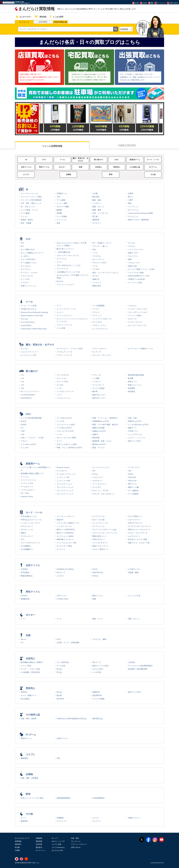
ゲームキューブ (27, 487)
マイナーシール (98, 526)
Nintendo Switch (27, 497)
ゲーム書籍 (25, 213)
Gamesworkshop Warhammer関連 (140, 213)
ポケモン (96, 276)
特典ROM (96, 692)
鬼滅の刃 (96, 279)
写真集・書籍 (133, 572)
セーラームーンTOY (29, 355)
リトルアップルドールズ (138, 309)
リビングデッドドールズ (138, 312)
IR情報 (17, 850)
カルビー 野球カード (100, 549)
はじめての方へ (26, 17)
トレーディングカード (65, 516)
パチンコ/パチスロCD (65, 431)
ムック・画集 (62, 203)
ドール (62, 160)
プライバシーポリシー (79, 844)
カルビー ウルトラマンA (138, 533)
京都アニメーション (29, 286)
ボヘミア (55, 838)
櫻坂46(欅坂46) (27, 576)
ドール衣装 (61, 328)
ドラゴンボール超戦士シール (68, 523)
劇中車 (95, 391)
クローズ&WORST (28, 259)
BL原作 (24, 425)
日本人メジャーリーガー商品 (32, 798)
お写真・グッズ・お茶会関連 (68, 642)
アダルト (24, 441)
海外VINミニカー (99, 398)
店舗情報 (39, 838)
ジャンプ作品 (26, 666)
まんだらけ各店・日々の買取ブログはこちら (90, 42)
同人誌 (59, 669)
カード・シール (153, 160)
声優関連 (60, 818)
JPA (22, 246)
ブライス (96, 312)
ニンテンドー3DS (63, 481)
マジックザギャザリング (30, 543)
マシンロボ (25, 279)
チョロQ (60, 385)
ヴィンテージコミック (29, 193)
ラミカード (61, 549)
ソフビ (95, 253)
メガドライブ (98, 477)
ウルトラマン (133, 256)
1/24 (22, 382)
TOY (44, 160)
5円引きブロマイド (135, 523)
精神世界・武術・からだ (102, 441)
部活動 (17, 847)
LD (22, 428)
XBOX (131, 474)
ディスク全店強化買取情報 (31, 418)
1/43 (22, 385)
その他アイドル (134, 569)
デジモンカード (27, 536)
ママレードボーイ (99, 349)
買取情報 (39, 841)
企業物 (68, 174)
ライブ (59, 441)
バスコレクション (64, 398)
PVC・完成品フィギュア (102, 243)
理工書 (95, 216)
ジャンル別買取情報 (52, 146)
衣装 (58, 758)
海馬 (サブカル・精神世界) (138, 220)
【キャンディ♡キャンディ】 (68, 256)
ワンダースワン (134, 467)
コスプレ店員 (56, 844)
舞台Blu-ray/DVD (99, 444)
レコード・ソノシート (137, 438)
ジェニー (60, 312)
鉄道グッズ (132, 382)
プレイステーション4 (65, 494)
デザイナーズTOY (99, 263)
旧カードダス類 (98, 520)
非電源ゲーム (62, 193)
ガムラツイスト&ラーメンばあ (104, 529)
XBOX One (132, 481)
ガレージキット (98, 259)
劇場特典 (24, 821)
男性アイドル (44, 167)
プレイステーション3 (65, 491)
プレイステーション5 (101, 467)
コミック (24, 216)
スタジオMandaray (58, 847)
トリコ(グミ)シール (64, 526)
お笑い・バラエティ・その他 (32, 438)
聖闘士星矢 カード (100, 536)
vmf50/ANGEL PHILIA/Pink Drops (34, 329)
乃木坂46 (24, 569)
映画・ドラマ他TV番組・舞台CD (105, 425)
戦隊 (130, 259)
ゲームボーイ (62, 471)
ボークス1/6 (97, 322)
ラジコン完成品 (98, 388)
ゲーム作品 (61, 666)
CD (22, 642)
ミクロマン (25, 283)
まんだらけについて (22, 838)
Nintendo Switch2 (63, 467)
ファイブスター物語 (136, 273)
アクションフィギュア (65, 285)
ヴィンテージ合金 (135, 283)
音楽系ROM (97, 695)
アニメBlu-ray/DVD (28, 444)
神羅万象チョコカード (65, 539)
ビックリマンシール (100, 523)
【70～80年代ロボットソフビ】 (69, 265)
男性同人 (117, 167)
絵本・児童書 (26, 223)
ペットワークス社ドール (102, 319)
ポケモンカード (27, 526)
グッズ (23, 818)
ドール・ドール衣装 (29, 306)
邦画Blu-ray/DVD (135, 421)
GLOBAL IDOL (63, 599)
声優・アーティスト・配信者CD (105, 418)
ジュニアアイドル (135, 434)
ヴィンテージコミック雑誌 (31, 197)
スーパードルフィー (64, 315)
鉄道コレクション (135, 385)
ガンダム (132, 243)
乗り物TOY (99, 160)
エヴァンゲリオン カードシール (105, 533)
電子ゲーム (132, 484)
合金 (94, 249)
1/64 (22, 388)
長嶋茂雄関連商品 (64, 798)
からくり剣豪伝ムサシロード (32, 253)
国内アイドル (98, 596)
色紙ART (60, 520)
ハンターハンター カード (31, 523)
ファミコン (25, 477)
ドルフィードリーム (64, 325)
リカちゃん (132, 306)
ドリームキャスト (99, 484)
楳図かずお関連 (98, 428)
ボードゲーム (133, 210)
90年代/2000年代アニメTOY (139, 276)
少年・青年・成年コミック (31, 203)
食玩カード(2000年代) (65, 533)
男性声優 (96, 438)
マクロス (132, 246)
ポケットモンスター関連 (66, 438)
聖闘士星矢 (97, 286)
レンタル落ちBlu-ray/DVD (138, 425)
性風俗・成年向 (27, 220)
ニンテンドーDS (63, 477)
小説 (58, 197)
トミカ (59, 388)
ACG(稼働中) (26, 546)
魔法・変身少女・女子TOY (80, 160)
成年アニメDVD (134, 441)
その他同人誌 (135, 167)
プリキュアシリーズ (64, 352)
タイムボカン (26, 266)
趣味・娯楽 (97, 200)
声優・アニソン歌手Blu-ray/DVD (69, 448)
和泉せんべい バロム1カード (139, 529)
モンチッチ (97, 352)
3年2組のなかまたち (29, 309)
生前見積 (39, 844)
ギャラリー (97, 821)
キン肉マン (25, 256)
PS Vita (95, 474)
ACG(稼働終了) (27, 549)
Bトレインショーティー (30, 391)
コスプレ (26, 174)
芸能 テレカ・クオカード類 (139, 543)
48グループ (61, 572)
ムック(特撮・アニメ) (29, 210)
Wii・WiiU (25, 493)
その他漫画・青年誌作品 (30, 672)
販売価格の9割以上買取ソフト (33, 473)
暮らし (131, 197)
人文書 (95, 193)
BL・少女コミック (28, 207)
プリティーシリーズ (64, 355)
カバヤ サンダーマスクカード (140, 526)
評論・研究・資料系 (29, 719)
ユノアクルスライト (100, 329)
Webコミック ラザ (58, 841)
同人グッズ (97, 662)
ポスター (62, 167)
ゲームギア (97, 487)
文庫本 (131, 193)
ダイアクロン (26, 269)
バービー (96, 309)
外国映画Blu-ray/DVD (101, 421)
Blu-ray (23, 639)
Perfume (95, 576)
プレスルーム (76, 841)
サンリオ (24, 349)
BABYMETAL (98, 572)
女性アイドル (26, 167)
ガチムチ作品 (98, 669)
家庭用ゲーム (135, 160)
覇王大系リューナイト (65, 249)
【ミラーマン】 (63, 269)
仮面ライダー (133, 253)
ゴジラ (59, 262)
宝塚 (80, 167)
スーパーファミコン (29, 480)
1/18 (22, 378)
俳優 (94, 599)
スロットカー (62, 378)
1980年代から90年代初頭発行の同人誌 (71, 719)
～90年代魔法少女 (64, 252)
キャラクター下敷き (64, 546)
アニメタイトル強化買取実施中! (141, 666)
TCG (23, 539)
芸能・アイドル (98, 448)
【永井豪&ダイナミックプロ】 (69, 272)
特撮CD (95, 434)
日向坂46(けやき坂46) (65, 569)
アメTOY (96, 269)
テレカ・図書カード (29, 695)
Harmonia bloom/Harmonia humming (34, 312)
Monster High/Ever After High (32, 315)
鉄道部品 (132, 391)
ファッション (62, 220)
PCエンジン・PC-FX (100, 491)
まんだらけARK (57, 850)
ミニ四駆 (96, 378)
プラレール (97, 375)
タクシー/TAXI (62, 382)
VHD (23, 431)
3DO (130, 471)
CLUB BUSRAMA (28, 395)
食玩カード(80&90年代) (66, 529)
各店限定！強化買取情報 (138, 669)
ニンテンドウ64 (27, 483)
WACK (95, 569)
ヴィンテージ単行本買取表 (31, 200)
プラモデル (97, 256)
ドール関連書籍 (98, 306)
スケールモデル (63, 375)
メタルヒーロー (134, 263)
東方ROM (60, 699)
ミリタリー (97, 203)
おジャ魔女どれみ (28, 249)
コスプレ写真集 (98, 699)
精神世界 (96, 220)
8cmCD (24, 421)
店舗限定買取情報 (127, 145)
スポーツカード (134, 520)
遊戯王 (23, 533)
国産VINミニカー (99, 395)
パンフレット (133, 207)
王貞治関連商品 (98, 798)
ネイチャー (97, 223)
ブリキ (95, 266)
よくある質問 (58, 17)
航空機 (131, 378)
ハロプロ (60, 576)
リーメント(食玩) (135, 315)
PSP (94, 471)
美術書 (59, 213)
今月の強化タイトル (29, 516)
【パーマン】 (62, 259)
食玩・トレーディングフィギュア (105, 273)
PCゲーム (153, 167)
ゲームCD (60, 421)
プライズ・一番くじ (100, 246)
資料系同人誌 (98, 719)
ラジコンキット (98, 385)
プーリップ (97, 315)
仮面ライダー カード (100, 546)
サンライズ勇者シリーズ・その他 (141, 269)
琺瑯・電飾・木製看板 (29, 778)
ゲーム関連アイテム (29, 263)
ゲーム (59, 619)
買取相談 (43, 17)
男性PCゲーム (26, 738)
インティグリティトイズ (66, 309)
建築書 (59, 210)
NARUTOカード (99, 539)
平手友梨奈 (25, 572)
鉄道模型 (132, 388)
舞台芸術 (96, 197)
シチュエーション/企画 (66, 425)
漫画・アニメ (98, 619)
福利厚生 (18, 844)
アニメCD (25, 448)
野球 (111, 174)
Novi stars (24, 319)
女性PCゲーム (62, 738)
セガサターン (98, 481)
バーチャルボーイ (28, 490)
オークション (41, 850)
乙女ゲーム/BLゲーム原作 (67, 444)
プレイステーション (64, 484)
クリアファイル (98, 516)
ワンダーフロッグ (135, 322)
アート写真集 (62, 216)
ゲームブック (133, 216)
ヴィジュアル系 (134, 596)
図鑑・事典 (97, 210)
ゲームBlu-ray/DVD (64, 418)
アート (23, 619)
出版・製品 (75, 838)
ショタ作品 (97, 672)
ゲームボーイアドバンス (66, 474)
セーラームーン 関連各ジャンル (140, 349)
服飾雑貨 (24, 758)
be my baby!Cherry (28, 322)
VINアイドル (62, 596)
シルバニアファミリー (29, 352)
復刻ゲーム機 (133, 487)
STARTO (24, 596)
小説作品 (132, 662)
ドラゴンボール (27, 276)
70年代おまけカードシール (31, 520)
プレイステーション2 (65, 487)
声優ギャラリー (134, 818)
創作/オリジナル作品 (100, 666)
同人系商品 (25, 699)
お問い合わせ (76, 847)
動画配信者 (25, 599)
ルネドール (132, 319)
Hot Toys (60, 281)
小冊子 (131, 200)
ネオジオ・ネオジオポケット (104, 494)
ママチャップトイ (99, 325)
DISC (117, 160)
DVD (58, 639)
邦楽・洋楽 (132, 418)
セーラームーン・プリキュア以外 (70, 349)
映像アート (132, 428)
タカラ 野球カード (135, 516)
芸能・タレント (98, 207)
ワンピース (97, 283)
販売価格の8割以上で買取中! (32, 662)
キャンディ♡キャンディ (138, 325)
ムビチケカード (134, 536)
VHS (23, 434)
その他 (153, 174)
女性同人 (99, 167)
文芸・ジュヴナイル (100, 213)
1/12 (22, 375)
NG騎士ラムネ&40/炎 (136, 279)
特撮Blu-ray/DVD (99, 431)
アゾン (59, 306)
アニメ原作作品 (63, 662)
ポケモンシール (27, 529)
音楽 (58, 223)
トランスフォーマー (136, 249)
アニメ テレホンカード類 (66, 543)
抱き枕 (59, 695)
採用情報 (18, 841)
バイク (59, 395)
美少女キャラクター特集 (138, 539)
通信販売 (39, 847)
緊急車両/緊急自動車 (136, 375)
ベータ (59, 434)
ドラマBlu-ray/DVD (64, 428)
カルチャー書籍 (63, 207)
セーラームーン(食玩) (65, 536)
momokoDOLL (26, 325)
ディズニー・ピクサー (29, 273)
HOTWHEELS (26, 398)
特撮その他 (132, 266)
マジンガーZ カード (100, 543)
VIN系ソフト (133, 431)
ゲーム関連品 (133, 494)
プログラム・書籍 (99, 639)
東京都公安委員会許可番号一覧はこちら (27, 863)
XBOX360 (132, 477)
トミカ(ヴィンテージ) (65, 391)
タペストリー (62, 821)
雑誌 (130, 203)
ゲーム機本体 (133, 491)
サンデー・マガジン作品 (30, 669)
